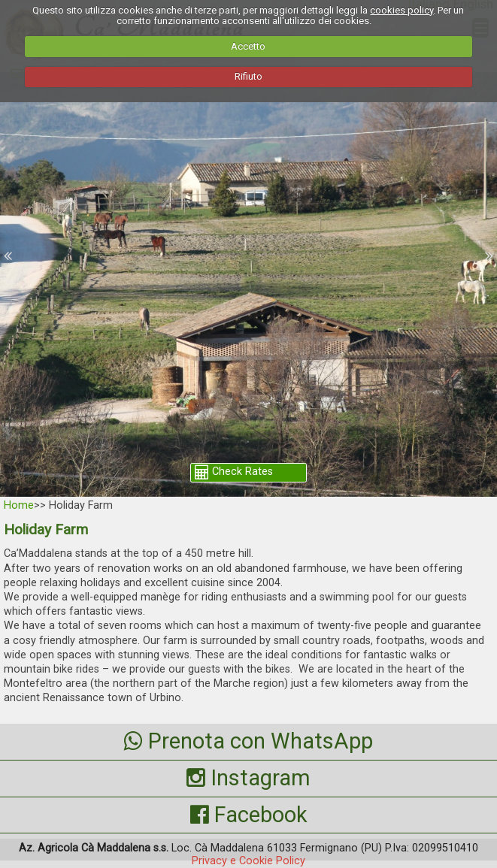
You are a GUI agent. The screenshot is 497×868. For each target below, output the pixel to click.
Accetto (248, 46)
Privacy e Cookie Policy (248, 861)
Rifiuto (248, 76)
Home (19, 505)
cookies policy (402, 10)
